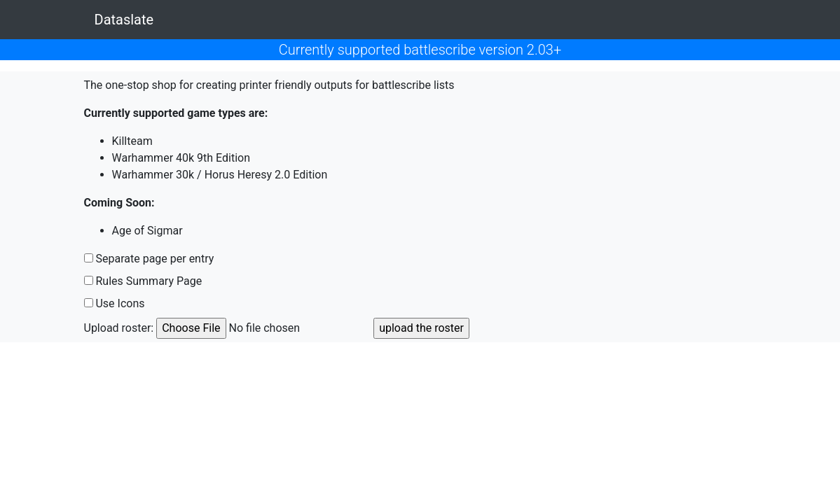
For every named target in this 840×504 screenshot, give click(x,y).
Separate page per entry (154, 259)
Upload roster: (119, 328)
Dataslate (124, 20)
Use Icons (120, 303)
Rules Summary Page (149, 281)
